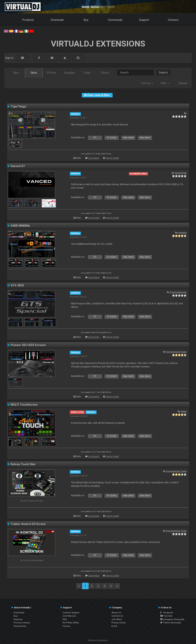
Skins (34, 73)
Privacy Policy (119, 623)
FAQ (65, 619)
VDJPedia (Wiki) (71, 623)
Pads (87, 73)
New (16, 73)
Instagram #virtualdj (172, 619)
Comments (94, 158)
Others (105, 73)
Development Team (176, 352)
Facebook (167, 613)
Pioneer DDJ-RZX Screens (28, 345)
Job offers (117, 619)
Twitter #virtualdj (171, 623)
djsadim (182, 233)
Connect (173, 20)
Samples (69, 73)
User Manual (69, 616)
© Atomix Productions (98, 640)
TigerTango (18, 106)
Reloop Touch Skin (23, 464)
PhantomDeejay (178, 292)
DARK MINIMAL (21, 226)
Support (144, 20)
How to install (112, 158)
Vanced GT (18, 166)
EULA (114, 626)
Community (115, 20)
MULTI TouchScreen (24, 405)
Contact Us (117, 616)
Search (163, 73)
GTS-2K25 (17, 285)
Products (28, 20)
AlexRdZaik (181, 173)
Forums (66, 626)
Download (57, 20)
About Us (116, 613)
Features (18, 619)
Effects (52, 73)
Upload (183, 83)
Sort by (147, 83)
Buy (86, 20)
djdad (184, 411)
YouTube (166, 616)
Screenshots (20, 626)
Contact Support (71, 613)
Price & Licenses (22, 623)
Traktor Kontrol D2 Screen (28, 524)
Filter (165, 83)
